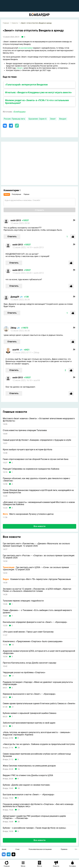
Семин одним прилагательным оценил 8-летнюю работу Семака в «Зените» (39, 704)
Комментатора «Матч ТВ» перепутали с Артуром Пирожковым (37, 579)
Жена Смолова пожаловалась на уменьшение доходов (29, 766)
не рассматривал (26, 48)
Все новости (39, 526)
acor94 (16, 350)
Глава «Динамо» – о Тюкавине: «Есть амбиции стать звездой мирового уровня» (37, 611)
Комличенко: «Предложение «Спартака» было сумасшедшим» (33, 641)
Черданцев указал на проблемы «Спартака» (24, 673)
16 (19, 769)
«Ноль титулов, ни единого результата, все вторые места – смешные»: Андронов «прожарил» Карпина (37, 733)
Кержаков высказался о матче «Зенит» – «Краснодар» (29, 694)
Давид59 (15, 297)
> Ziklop (36, 353)
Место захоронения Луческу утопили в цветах (28, 514)
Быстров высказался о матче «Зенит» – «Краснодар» (29, 795)
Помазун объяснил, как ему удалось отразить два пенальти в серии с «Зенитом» (36, 480)
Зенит (53, 119)
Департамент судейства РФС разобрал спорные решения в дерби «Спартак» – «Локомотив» (34, 817)
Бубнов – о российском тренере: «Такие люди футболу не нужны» (34, 828)
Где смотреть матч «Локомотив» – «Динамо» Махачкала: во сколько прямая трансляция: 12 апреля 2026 (36, 545)
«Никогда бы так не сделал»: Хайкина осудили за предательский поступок (39, 744)
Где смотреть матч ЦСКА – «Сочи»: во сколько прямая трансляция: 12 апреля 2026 (36, 569)
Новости (15, 23)
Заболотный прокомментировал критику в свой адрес (29, 723)
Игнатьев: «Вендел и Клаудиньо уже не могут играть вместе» (39, 92)
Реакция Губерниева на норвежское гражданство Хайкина (31, 469)
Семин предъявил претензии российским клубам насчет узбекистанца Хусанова (37, 755)
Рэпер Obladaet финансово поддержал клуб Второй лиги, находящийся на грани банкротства (38, 491)
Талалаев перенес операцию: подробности (23, 601)
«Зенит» (20, 68)
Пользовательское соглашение (40, 849)
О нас (18, 849)
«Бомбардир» (19, 112)
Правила (64, 849)
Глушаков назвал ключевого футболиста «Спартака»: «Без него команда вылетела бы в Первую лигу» (38, 805)
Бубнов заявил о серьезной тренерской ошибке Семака (30, 713)
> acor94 (36, 380)
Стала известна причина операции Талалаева (25, 430)
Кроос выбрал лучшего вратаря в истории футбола (28, 450)
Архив (4, 849)
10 (13, 645)
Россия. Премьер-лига (14, 119)
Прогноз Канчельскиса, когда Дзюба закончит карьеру (30, 663)
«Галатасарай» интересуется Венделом (26, 85)
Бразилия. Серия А (38, 119)
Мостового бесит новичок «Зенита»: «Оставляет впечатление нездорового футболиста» (39, 420)
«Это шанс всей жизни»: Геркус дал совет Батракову (28, 632)
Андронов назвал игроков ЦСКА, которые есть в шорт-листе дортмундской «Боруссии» (39, 652)
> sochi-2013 (38, 247)
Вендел (63, 119)
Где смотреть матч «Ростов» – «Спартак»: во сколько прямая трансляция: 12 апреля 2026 (39, 557)
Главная (6, 23)
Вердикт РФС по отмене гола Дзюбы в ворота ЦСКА (28, 775)
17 (13, 676)
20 (19, 748)
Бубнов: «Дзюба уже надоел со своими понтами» (26, 785)
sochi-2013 (16, 220)
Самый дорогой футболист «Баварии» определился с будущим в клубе (37, 440)
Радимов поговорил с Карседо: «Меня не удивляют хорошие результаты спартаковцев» (38, 683)
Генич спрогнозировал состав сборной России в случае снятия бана (36, 459)
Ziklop (13, 328)
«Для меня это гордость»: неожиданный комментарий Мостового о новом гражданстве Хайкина (39, 503)
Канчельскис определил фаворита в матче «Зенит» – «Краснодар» (35, 622)
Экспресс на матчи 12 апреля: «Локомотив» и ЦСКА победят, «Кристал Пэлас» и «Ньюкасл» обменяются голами (37, 590)
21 (13, 707)
